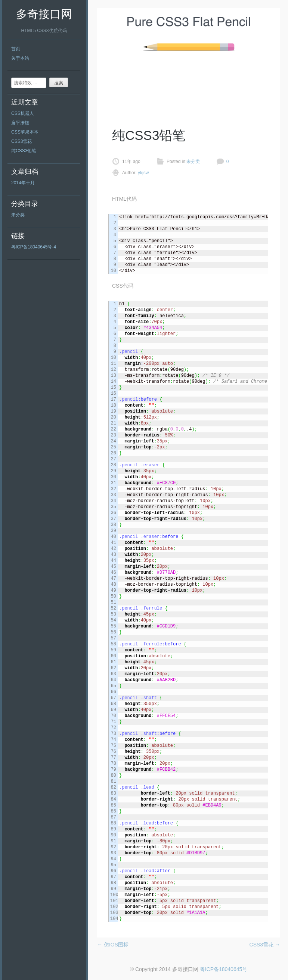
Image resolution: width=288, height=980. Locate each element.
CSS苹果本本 (25, 132)
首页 (16, 49)
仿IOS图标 (113, 945)
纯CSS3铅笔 (24, 151)
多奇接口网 (44, 14)
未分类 (18, 215)
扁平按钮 (20, 123)
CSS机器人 (23, 113)
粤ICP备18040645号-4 (34, 247)
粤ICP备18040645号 (224, 969)
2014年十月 (23, 183)
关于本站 (20, 58)
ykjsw (143, 173)
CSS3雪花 (21, 141)
